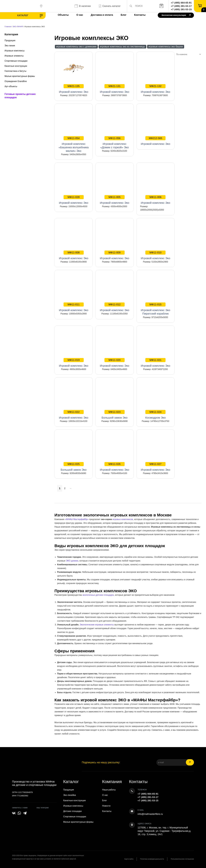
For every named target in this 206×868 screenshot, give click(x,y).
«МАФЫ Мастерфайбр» (77, 519)
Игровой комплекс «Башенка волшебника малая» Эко (74, 144)
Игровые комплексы (15, 51)
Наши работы (109, 790)
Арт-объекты (11, 86)
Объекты (63, 15)
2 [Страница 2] (65, 488)
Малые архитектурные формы (20, 76)
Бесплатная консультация (176, 15)
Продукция (10, 40)
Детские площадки (72, 811)
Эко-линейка (69, 795)
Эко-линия (10, 46)
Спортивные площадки (16, 61)
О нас (80, 15)
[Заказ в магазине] (188, 54)
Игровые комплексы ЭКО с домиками (76, 47)
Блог (124, 15)
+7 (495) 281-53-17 (181, 6)
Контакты (140, 15)
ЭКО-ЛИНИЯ (18, 27)
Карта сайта (129, 859)
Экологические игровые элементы (97, 625)
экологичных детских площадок (98, 595)
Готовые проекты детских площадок (20, 96)
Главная (8, 27)
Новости (106, 806)
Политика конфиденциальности (152, 859)
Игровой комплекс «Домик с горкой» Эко (115, 143)
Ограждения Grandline (16, 81)
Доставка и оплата (102, 15)
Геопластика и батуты (15, 71)
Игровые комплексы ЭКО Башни (166, 47)
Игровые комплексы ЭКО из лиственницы (122, 47)
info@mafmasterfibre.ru (150, 814)
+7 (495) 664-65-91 (181, 3)
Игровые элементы (14, 56)
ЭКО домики (72, 561)
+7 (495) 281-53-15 (181, 9)
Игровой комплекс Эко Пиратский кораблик (156, 309)
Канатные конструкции (16, 66)
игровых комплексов (123, 519)
